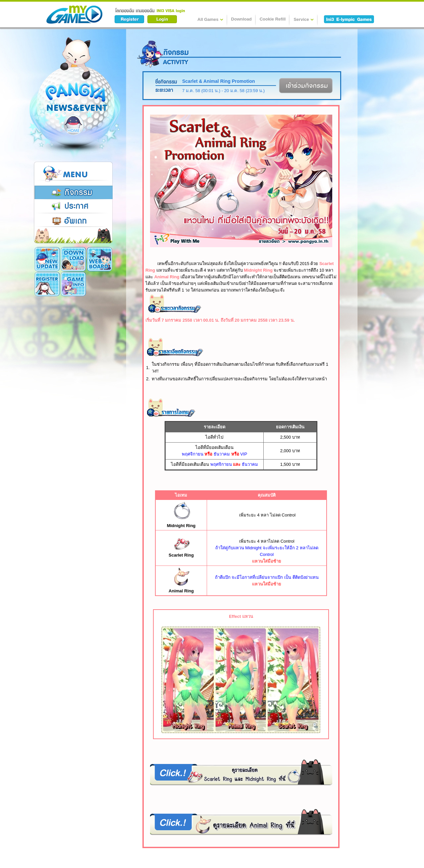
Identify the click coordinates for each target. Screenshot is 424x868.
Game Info (47, 284)
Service (303, 19)
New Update (47, 259)
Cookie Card (73, 284)
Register (100, 259)
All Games (210, 19)
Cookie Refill (273, 19)
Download (241, 19)
